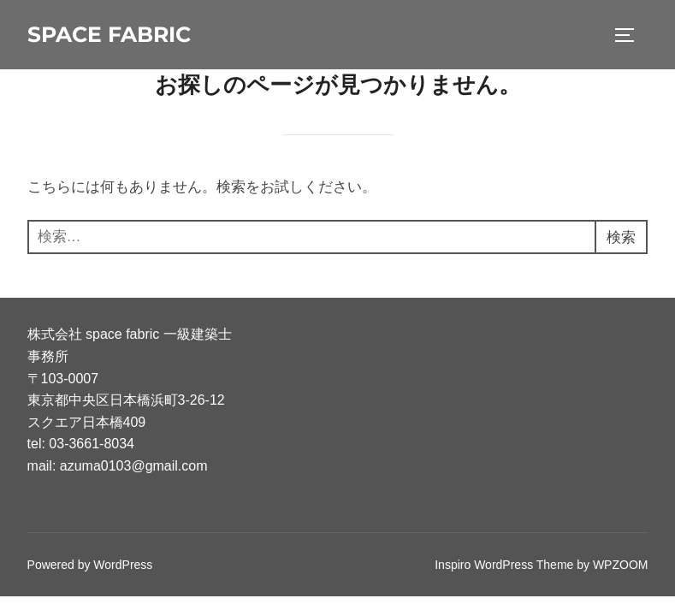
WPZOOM (621, 565)
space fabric (109, 34)
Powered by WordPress (90, 565)
